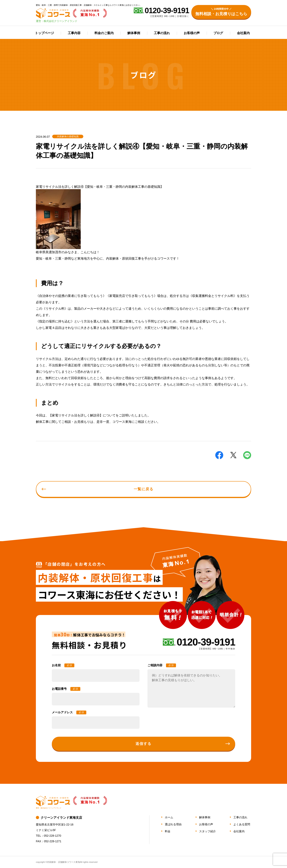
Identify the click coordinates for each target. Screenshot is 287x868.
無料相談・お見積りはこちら (221, 12)
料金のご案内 (104, 33)
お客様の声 (192, 33)
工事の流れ (162, 33)
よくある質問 (242, 824)
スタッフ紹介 (207, 831)
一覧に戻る (144, 489)
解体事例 (134, 33)
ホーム (169, 817)
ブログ (218, 33)
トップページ (44, 33)
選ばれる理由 (173, 824)
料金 (168, 831)
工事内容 (74, 33)
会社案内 (243, 33)
